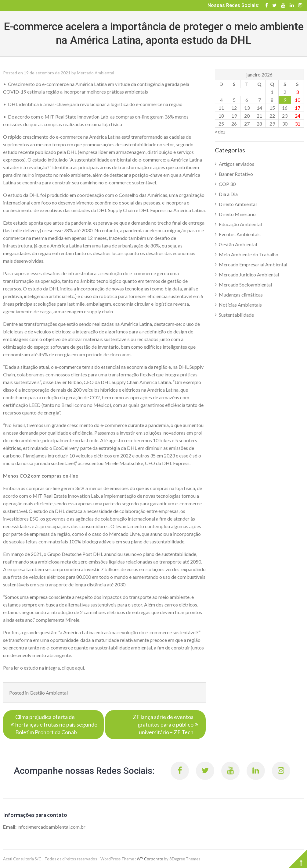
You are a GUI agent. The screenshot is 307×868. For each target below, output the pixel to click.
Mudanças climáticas (241, 295)
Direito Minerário (237, 214)
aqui (79, 668)
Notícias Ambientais (240, 305)
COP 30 (227, 184)
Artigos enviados (237, 164)
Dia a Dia (228, 194)
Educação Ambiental (240, 224)
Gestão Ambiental (49, 693)
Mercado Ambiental (96, 73)
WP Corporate (150, 859)
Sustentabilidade (236, 315)
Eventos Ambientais (240, 234)
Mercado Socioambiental (245, 285)
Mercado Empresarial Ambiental (253, 264)
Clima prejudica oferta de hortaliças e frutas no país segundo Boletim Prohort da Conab (56, 724)
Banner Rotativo (236, 174)
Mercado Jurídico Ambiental (249, 274)
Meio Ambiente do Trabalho (249, 254)
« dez (220, 132)
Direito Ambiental (238, 204)
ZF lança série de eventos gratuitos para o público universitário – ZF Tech (163, 724)
